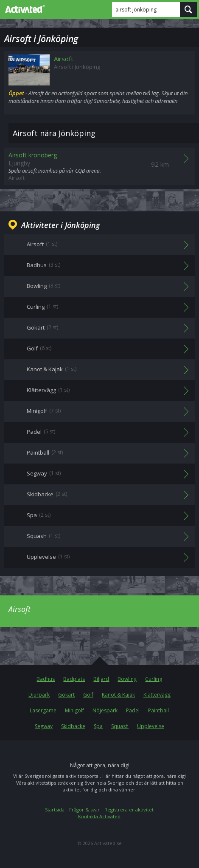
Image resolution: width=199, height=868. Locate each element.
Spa (98, 726)
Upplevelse (151, 726)
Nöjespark (105, 710)
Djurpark (39, 695)
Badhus (46, 679)
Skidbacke (73, 726)
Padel (133, 710)
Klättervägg (157, 695)
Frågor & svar (84, 810)
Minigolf (74, 710)
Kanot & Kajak (118, 695)
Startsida (55, 810)
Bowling (127, 679)
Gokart (66, 695)
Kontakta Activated (99, 816)
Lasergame (43, 710)
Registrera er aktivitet (129, 810)
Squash (120, 726)
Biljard (101, 679)
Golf (88, 695)
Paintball (158, 710)
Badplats (74, 679)
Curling (154, 679)
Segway (44, 726)
